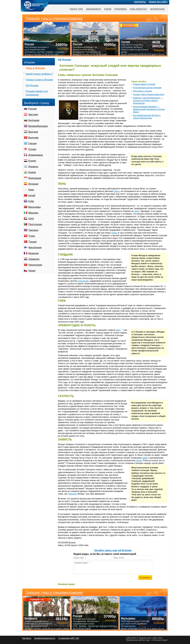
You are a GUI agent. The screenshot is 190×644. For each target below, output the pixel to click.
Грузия (32, 149)
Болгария (34, 120)
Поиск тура (76, 9)
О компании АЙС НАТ (69, 638)
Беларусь (31, 618)
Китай (32, 195)
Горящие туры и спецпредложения (54, 593)
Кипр (31, 190)
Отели (108, 9)
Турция (33, 242)
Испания (33, 184)
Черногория (35, 265)
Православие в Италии (144, 84)
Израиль (33, 167)
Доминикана (36, 155)
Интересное (157, 9)
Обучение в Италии (142, 91)
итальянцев (83, 281)
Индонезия (35, 178)
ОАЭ (31, 219)
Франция (34, 253)
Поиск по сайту (158, 2)
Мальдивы (35, 207)
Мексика (33, 213)
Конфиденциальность (45, 638)
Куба (31, 201)
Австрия (33, 115)
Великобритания (38, 126)
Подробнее (62, 623)
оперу (137, 211)
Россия (33, 109)
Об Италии (64, 60)
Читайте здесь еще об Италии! (113, 550)
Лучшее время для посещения (37, 93)
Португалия (35, 224)
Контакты (140, 2)
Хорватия (34, 259)
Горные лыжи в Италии (39, 80)
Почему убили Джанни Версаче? (149, 94)
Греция (33, 143)
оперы (116, 191)
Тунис (32, 236)
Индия (32, 172)
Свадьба (73, 494)
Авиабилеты (94, 9)
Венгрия (33, 132)
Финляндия (35, 248)
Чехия (32, 271)
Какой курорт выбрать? (39, 74)
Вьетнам (33, 138)
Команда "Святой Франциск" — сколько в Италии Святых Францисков (148, 101)
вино (118, 330)
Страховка (121, 9)
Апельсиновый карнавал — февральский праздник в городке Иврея (149, 109)
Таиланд (33, 230)
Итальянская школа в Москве (147, 88)
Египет (32, 161)
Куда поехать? (139, 9)
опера (145, 458)
